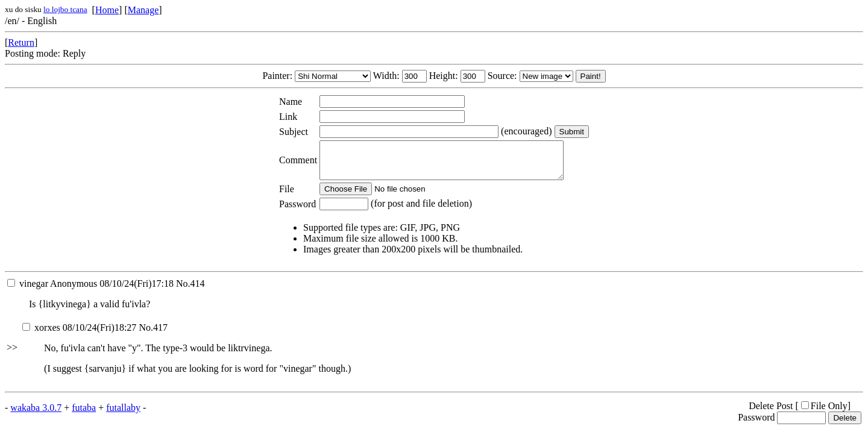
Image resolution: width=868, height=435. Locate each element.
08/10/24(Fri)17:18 (90, 291)
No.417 (153, 335)
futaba (84, 415)
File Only (824, 413)
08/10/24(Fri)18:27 (79, 335)
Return (21, 42)
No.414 (190, 291)
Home (107, 10)
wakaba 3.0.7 (36, 415)
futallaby (123, 415)
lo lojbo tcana (65, 9)
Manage (143, 10)
